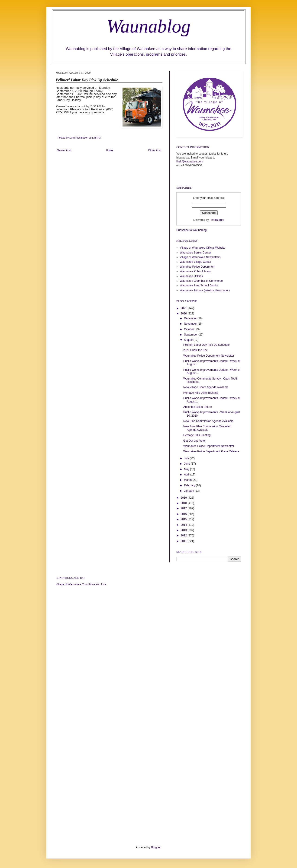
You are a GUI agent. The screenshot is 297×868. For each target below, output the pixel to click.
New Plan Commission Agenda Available (208, 421)
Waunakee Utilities (191, 276)
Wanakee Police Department (197, 267)
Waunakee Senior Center (195, 253)
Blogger (156, 847)
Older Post (155, 150)
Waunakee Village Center (195, 262)
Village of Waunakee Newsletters (200, 257)
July (187, 458)
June (187, 464)
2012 (184, 535)
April (187, 475)
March (188, 480)
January (189, 491)
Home (110, 150)
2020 (184, 314)
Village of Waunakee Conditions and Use (81, 584)
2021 (184, 308)
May (187, 469)
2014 (184, 525)
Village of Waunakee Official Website (203, 248)
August (189, 340)
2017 (184, 508)
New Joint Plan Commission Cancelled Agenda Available (207, 428)
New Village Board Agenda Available (206, 387)
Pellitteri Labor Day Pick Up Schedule (206, 345)
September (191, 335)
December (191, 318)
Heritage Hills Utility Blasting (201, 393)
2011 (184, 541)
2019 (184, 498)
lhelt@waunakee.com (190, 162)
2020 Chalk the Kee (195, 350)
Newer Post (64, 150)
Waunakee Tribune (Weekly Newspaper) (205, 290)
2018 (184, 503)
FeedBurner (217, 220)
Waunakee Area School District (199, 285)
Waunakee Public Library (195, 271)
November (191, 324)
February (190, 485)
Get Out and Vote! (194, 441)
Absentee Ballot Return (198, 407)
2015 (184, 519)
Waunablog (148, 26)
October (189, 329)
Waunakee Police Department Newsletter (209, 356)
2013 (184, 530)
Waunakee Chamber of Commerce (201, 281)
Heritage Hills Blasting (197, 435)
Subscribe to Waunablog (191, 230)
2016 (184, 514)
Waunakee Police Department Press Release (211, 451)
